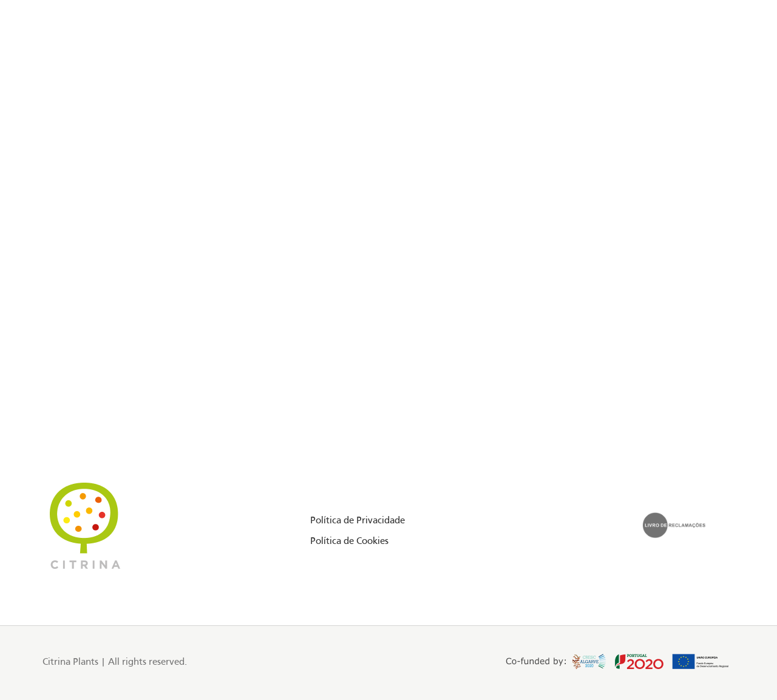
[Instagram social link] (60, 63)
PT (704, 63)
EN (691, 63)
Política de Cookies (349, 542)
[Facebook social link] (45, 63)
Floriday (108, 63)
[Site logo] (388, 63)
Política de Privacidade (358, 521)
